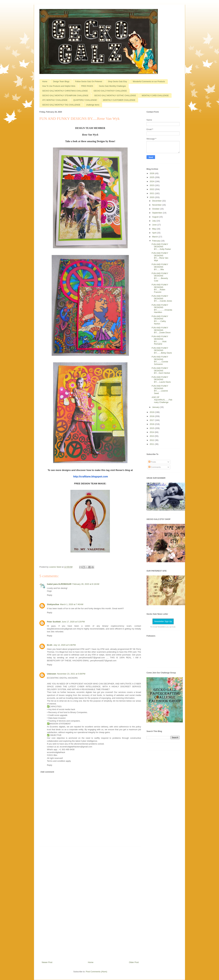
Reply (50, 595)
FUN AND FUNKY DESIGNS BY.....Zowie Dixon (161, 330)
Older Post (134, 962)
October (156, 209)
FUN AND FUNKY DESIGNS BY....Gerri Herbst (161, 371)
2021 (152, 193)
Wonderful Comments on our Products (149, 82)
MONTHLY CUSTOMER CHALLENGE (119, 100)
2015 (152, 428)
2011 (152, 444)
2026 (152, 173)
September (157, 213)
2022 (152, 189)
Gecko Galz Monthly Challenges (112, 86)
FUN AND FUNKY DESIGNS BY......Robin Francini (160, 288)
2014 (152, 432)
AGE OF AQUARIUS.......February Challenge (162, 400)
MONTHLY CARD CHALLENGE (155, 96)
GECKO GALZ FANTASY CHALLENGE (110, 91)
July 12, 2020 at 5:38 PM (65, 645)
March (155, 237)
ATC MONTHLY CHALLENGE (55, 100)
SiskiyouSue (53, 604)
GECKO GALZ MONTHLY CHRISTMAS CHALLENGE (65, 91)
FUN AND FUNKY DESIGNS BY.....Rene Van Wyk (160, 257)
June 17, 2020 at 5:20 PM (73, 622)
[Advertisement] (90, 903)
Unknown (52, 674)
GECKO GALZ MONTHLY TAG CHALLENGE (61, 105)
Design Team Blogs (61, 82)
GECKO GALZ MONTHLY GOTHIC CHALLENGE (115, 96)
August (156, 217)
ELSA (50, 645)
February (157, 241)
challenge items (93, 105)
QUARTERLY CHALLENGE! (85, 100)
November (157, 205)
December (157, 201)
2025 (152, 177)
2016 (152, 424)
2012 (152, 440)
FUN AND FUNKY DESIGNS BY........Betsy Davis (162, 350)
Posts (152, 462)
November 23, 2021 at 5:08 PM (71, 674)
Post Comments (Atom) (97, 972)
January (156, 407)
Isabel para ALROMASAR (59, 584)
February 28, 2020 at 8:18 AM (86, 584)
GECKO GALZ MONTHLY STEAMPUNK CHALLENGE (65, 96)
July (154, 221)
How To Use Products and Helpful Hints (59, 86)
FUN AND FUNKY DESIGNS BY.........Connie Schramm (160, 360)
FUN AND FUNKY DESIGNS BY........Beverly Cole (160, 277)
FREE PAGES (87, 86)
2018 (152, 416)
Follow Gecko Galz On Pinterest (89, 82)
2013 (152, 436)
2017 (152, 420)
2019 (152, 412)
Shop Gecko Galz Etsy (117, 82)
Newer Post (47, 962)
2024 (152, 181)
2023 (152, 185)
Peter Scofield (54, 622)
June (155, 225)
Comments (155, 467)
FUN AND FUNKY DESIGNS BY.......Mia (160, 267)
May (154, 229)
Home (45, 82)
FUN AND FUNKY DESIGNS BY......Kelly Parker (161, 247)
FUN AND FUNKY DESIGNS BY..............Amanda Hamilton (162, 309)
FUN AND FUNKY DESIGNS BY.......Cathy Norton (160, 320)
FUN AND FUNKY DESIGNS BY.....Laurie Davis (161, 380)
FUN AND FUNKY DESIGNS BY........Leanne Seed (160, 390)
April (155, 233)
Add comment (47, 772)
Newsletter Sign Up (163, 621)
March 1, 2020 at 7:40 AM (72, 604)
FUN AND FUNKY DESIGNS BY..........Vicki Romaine (160, 340)
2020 (152, 197)
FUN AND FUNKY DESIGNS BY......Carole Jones (162, 298)
